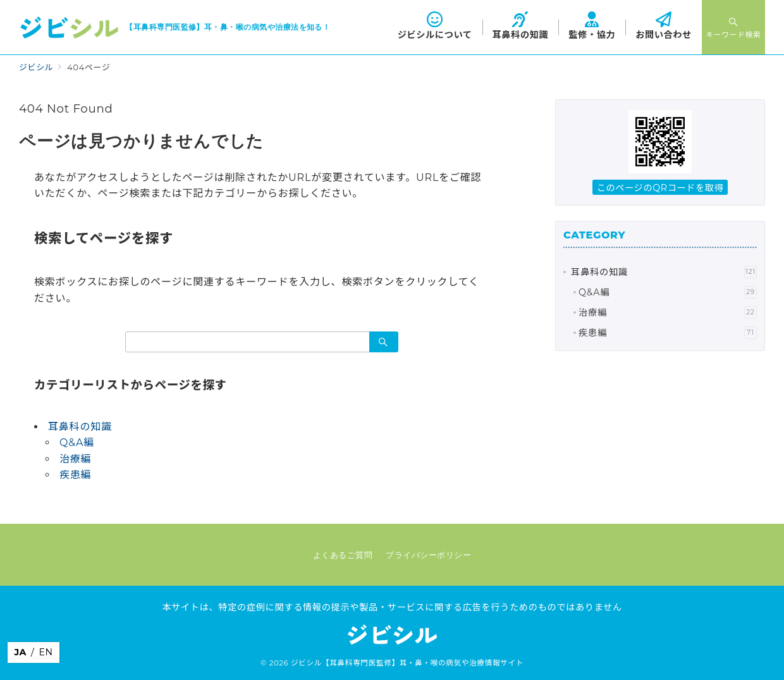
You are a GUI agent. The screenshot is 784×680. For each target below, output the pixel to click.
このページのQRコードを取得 (660, 188)
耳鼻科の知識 (80, 427)
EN (46, 652)
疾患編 (75, 475)
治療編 (75, 459)
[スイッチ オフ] (733, 27)
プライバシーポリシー (428, 555)
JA (20, 652)
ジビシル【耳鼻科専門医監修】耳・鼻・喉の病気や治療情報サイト (407, 663)
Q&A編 (77, 442)
